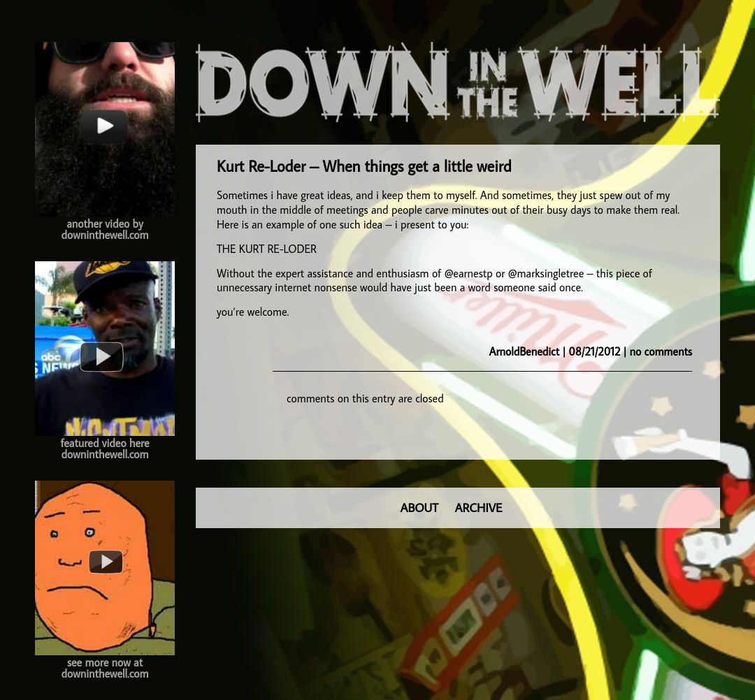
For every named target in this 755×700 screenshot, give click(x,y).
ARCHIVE (479, 508)
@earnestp (468, 273)
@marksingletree (546, 273)
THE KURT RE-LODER (267, 249)
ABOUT (419, 508)
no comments (661, 351)
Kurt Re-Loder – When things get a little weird (364, 166)
